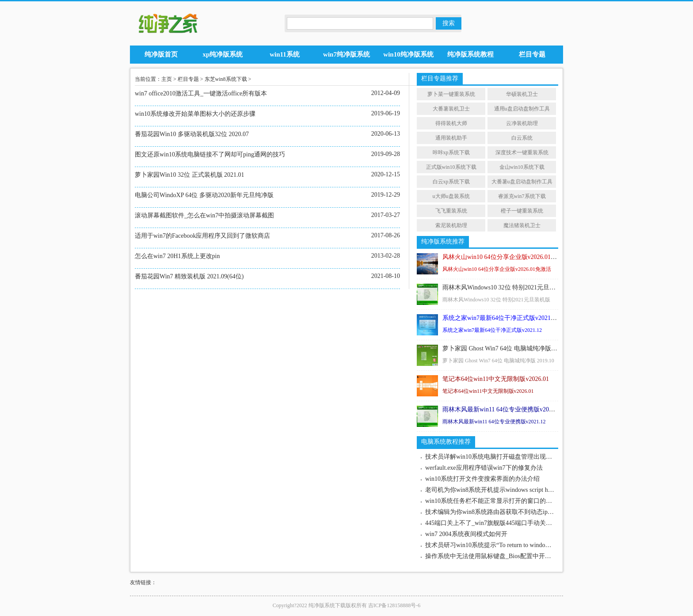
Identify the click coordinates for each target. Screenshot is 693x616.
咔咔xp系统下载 (451, 152)
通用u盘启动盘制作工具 (522, 109)
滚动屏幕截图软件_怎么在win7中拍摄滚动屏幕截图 (204, 215)
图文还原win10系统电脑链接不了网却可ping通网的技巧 (210, 154)
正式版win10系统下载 (451, 167)
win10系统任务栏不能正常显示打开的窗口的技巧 (492, 501)
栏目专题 (188, 79)
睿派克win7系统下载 (522, 196)
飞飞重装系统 (451, 211)
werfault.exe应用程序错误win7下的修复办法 (484, 468)
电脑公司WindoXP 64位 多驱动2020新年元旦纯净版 (204, 195)
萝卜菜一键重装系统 (451, 94)
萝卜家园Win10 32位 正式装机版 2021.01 (190, 175)
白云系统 (522, 138)
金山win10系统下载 (522, 167)
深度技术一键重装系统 (522, 152)
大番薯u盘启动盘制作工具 (522, 182)
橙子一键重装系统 (522, 211)
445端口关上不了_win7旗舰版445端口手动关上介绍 (495, 523)
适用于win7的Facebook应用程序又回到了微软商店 (202, 236)
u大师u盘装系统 (451, 196)
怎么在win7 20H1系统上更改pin (177, 256)
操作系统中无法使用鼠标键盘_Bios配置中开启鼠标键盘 (501, 556)
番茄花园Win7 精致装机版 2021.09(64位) (189, 276)
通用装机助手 (451, 138)
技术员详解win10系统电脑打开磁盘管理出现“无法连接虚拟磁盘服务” (519, 457)
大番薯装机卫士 (451, 109)
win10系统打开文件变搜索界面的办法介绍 (482, 479)
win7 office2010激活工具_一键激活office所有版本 (201, 93)
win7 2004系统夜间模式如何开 (466, 534)
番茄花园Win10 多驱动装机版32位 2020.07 (192, 134)
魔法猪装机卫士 (522, 225)
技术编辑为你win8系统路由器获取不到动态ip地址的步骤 (502, 512)
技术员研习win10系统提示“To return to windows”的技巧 (499, 545)
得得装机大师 (451, 123)
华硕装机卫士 (522, 94)
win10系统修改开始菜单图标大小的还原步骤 (195, 114)
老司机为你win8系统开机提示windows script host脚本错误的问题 (512, 490)
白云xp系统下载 (451, 182)
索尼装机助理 (451, 225)
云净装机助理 (522, 123)
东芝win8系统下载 (226, 79)
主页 (167, 79)
